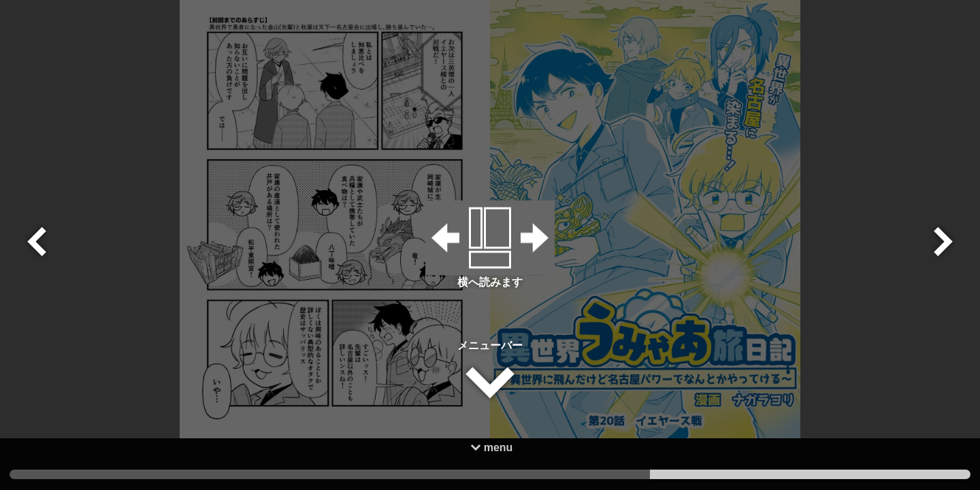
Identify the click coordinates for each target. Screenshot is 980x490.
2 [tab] (490, 474)
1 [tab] (810, 474)
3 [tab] (169, 474)
